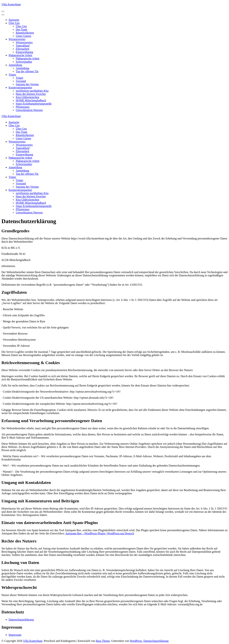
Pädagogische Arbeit (20, 55)
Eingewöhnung (24, 52)
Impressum (15, 635)
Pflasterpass (23, 107)
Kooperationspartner (20, 87)
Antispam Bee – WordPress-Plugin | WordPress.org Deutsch (100, 533)
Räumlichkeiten (25, 33)
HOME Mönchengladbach (31, 100)
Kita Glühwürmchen (27, 97)
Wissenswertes (17, 39)
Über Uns (14, 23)
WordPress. (136, 641)
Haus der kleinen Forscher (31, 94)
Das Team (21, 29)
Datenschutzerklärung (21, 620)
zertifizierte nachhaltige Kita (32, 91)
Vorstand (21, 81)
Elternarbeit (23, 49)
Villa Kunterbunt (11, 4)
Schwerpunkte (24, 62)
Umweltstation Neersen (29, 110)
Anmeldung (15, 65)
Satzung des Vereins (27, 84)
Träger (12, 75)
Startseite (14, 20)
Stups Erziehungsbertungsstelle (34, 104)
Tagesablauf (23, 46)
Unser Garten (23, 36)
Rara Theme (103, 641)
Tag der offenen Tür (27, 71)
